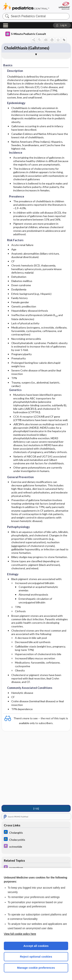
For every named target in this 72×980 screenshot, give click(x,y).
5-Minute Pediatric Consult (26, 34)
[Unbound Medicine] (64, 6)
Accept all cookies (36, 946)
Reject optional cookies (36, 957)
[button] (62, 25)
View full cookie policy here (20, 934)
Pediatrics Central (26, 7)
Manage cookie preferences (36, 968)
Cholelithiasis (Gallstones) (27, 48)
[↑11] (36, 808)
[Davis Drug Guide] (36, 846)
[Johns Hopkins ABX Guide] (36, 832)
